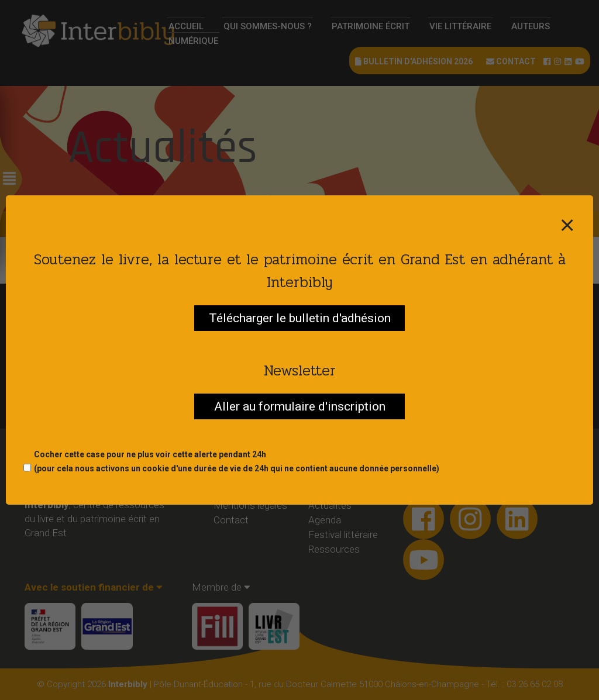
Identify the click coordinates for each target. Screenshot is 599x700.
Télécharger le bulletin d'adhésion (300, 318)
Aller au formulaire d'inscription (300, 406)
